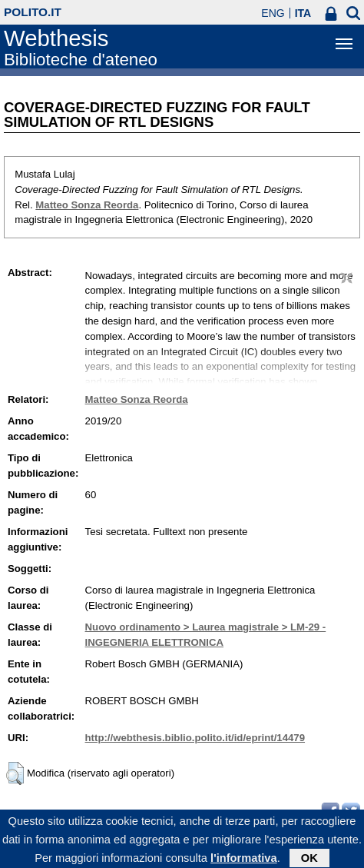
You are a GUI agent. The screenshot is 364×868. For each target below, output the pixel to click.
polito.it (33, 12)
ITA (303, 13)
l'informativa (244, 861)
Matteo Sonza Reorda (87, 205)
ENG (273, 13)
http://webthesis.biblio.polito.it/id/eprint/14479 (195, 738)
